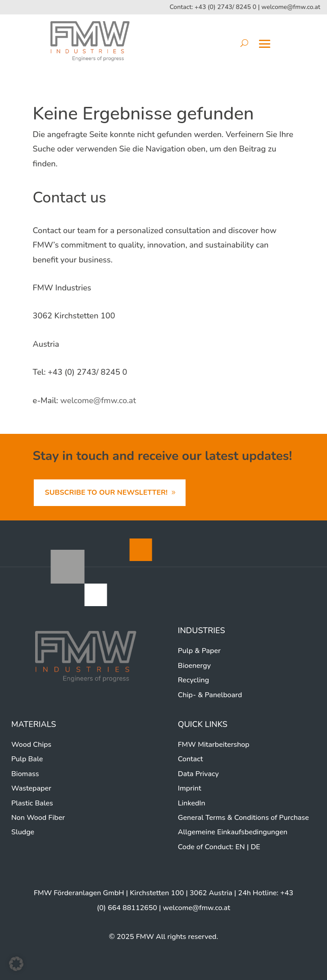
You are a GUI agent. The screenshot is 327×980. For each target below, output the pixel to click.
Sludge (23, 832)
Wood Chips (31, 745)
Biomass (25, 774)
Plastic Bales (32, 803)
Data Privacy (198, 774)
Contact (191, 759)
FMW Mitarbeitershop (214, 745)
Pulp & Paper (199, 651)
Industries (202, 630)
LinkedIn (192, 803)
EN (240, 847)
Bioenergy (194, 666)
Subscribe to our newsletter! (106, 492)
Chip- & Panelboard (210, 695)
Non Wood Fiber (38, 818)
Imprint (190, 788)
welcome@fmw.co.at (291, 7)
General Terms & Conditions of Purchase (243, 818)
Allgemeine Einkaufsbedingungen (233, 832)
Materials (34, 724)
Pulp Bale (27, 759)
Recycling (193, 680)
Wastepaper (31, 788)
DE (255, 847)
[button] (16, 964)
